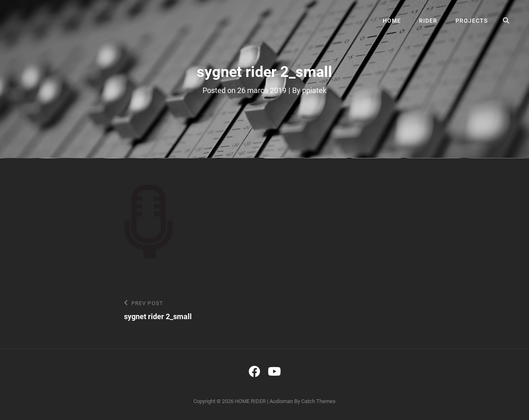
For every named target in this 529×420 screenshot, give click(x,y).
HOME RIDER (250, 401)
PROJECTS (472, 21)
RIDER (428, 21)
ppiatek (314, 90)
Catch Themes (318, 401)
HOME (392, 21)
